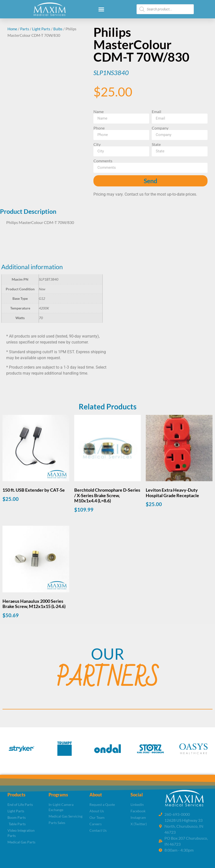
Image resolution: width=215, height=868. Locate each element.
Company (160, 128)
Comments (103, 161)
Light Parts (41, 29)
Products (16, 795)
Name (99, 112)
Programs (58, 795)
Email (156, 112)
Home (12, 29)
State (156, 144)
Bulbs (58, 29)
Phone (99, 128)
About (96, 795)
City (97, 144)
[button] (101, 9)
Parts (25, 29)
